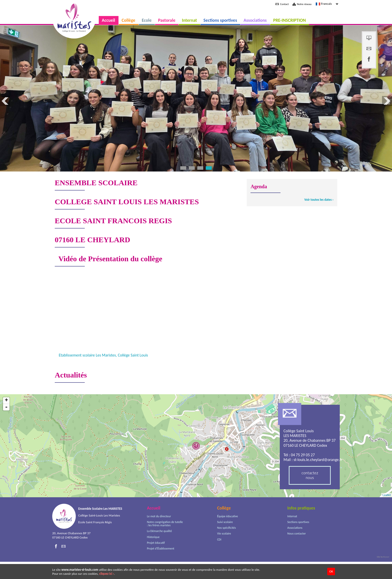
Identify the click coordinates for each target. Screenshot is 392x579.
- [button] (6, 424)
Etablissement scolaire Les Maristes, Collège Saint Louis (103, 372)
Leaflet (387, 512)
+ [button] (6, 418)
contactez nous (310, 492)
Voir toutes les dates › (319, 217)
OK (331, 571)
